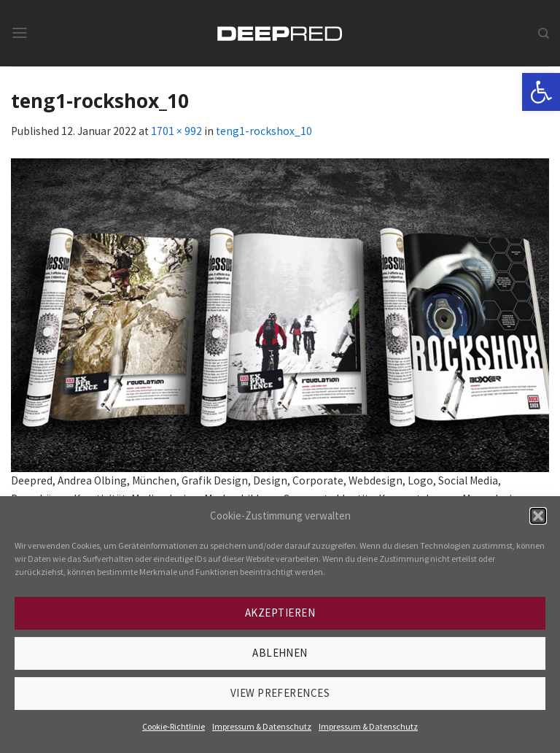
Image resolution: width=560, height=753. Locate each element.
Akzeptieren (280, 613)
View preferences (280, 693)
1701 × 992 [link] (176, 131)
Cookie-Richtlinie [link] (174, 726)
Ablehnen (280, 653)
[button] (538, 516)
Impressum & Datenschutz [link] (262, 726)
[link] (541, 92)
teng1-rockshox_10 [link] (264, 131)
